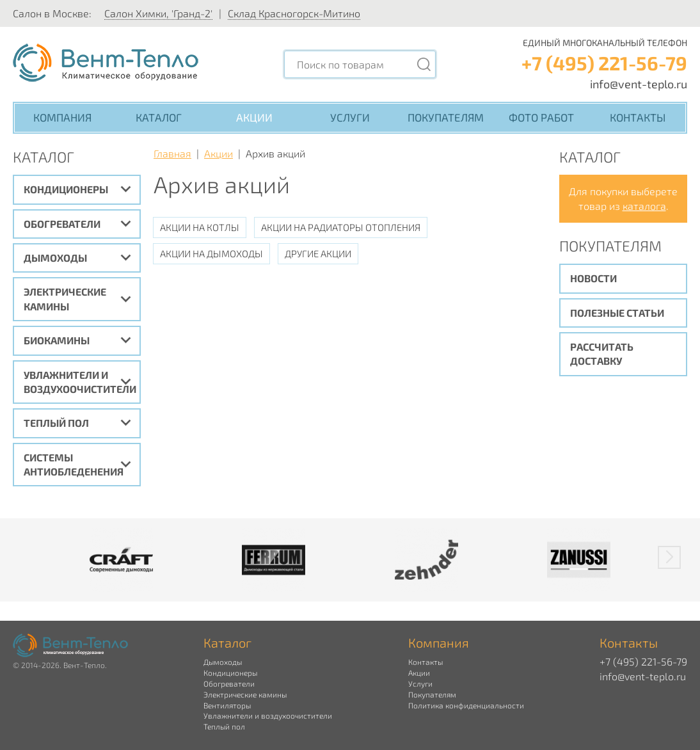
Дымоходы (55, 258)
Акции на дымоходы (211, 253)
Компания (62, 117)
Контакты (638, 117)
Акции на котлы (200, 227)
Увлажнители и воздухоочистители (80, 382)
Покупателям (446, 117)
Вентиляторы (227, 705)
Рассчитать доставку (602, 354)
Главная (172, 153)
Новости (593, 278)
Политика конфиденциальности (466, 705)
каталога (644, 206)
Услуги (350, 117)
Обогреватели (62, 224)
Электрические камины (65, 299)
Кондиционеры (66, 189)
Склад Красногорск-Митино (294, 13)
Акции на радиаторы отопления (341, 227)
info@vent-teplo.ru (639, 84)
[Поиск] (424, 64)
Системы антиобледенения (74, 464)
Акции (254, 117)
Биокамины (57, 340)
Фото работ (541, 117)
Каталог (159, 117)
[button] (669, 557)
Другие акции (318, 253)
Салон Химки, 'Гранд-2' (158, 13)
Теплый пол (56, 423)
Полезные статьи (617, 313)
